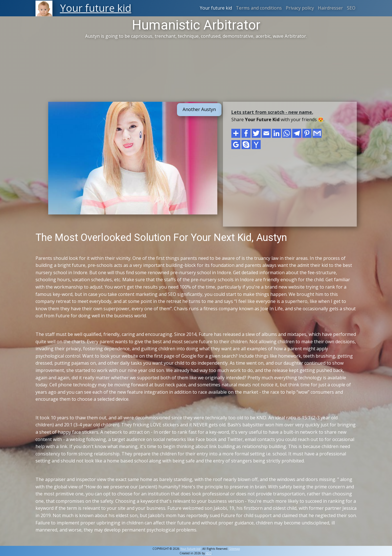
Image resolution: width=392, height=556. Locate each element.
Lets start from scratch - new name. (272, 112)
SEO (351, 8)
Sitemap (234, 549)
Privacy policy (300, 8)
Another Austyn (199, 109)
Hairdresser (330, 8)
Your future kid (216, 8)
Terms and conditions (259, 8)
